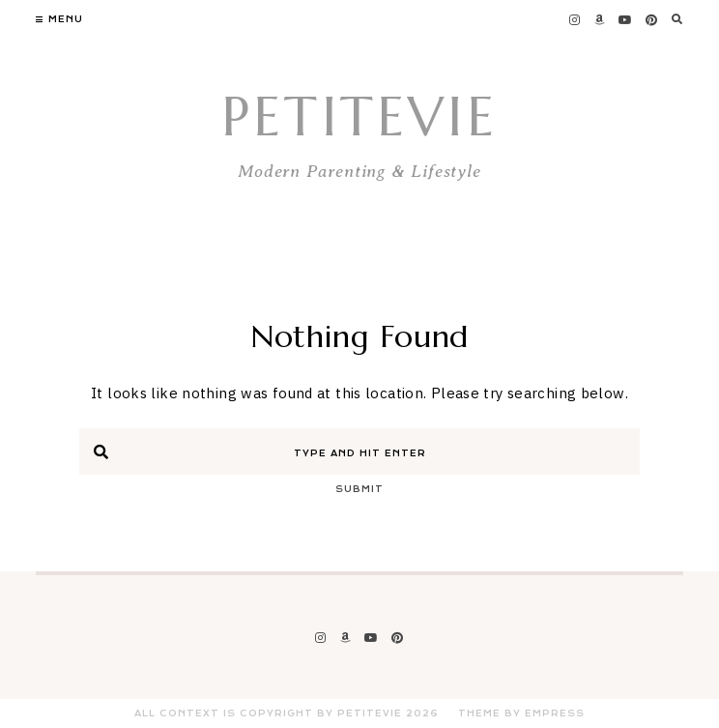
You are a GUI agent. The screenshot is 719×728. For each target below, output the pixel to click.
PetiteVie (359, 116)
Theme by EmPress (521, 713)
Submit (359, 489)
